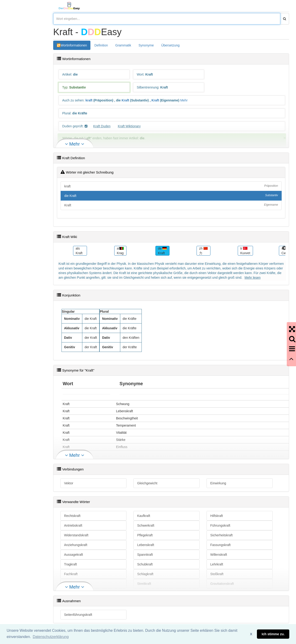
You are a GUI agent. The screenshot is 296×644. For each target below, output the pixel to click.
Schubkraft (145, 564)
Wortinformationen (74, 45)
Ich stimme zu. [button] (273, 634)
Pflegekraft (145, 535)
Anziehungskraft (76, 545)
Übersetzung (170, 45)
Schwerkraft (146, 525)
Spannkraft (145, 555)
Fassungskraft (220, 545)
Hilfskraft (216, 516)
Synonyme (146, 45)
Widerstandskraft (76, 535)
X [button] (251, 634)
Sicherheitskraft (221, 535)
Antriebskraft (73, 525)
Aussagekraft (74, 555)
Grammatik (123, 45)
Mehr (184, 100)
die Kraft (171, 195)
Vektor (69, 483)
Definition (101, 45)
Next (284, 248)
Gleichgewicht (147, 483)
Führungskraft (220, 525)
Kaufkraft (144, 516)
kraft (89, 100)
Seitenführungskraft (78, 615)
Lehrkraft (217, 564)
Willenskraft (219, 555)
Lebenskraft (146, 545)
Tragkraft (71, 564)
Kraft (125, 100)
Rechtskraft (72, 516)
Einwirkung (218, 483)
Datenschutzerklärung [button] (51, 637)
